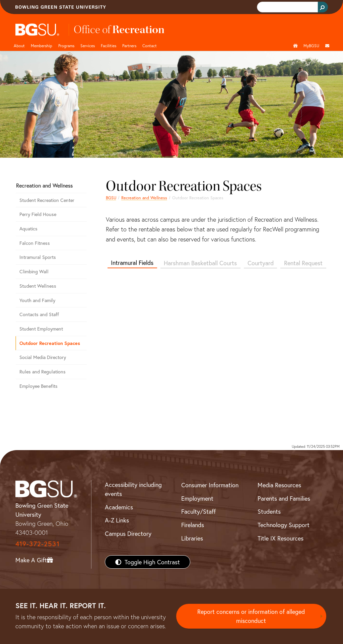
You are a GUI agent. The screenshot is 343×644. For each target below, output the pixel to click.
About (19, 46)
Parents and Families (284, 498)
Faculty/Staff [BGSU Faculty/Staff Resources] (198, 511)
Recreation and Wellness (144, 198)
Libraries (192, 538)
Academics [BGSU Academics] (119, 507)
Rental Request (303, 263)
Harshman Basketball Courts (200, 263)
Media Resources (279, 485)
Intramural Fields (132, 263)
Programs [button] (66, 46)
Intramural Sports (38, 257)
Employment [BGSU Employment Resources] (197, 498)
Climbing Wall (34, 271)
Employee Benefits (39, 386)
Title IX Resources (281, 538)
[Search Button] (323, 7)
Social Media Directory (43, 357)
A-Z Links (117, 520)
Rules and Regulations (43, 372)
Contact (150, 46)
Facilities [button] (109, 46)
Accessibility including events (133, 489)
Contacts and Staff (39, 314)
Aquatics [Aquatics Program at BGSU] (28, 229)
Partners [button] (129, 46)
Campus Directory (128, 533)
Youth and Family (37, 300)
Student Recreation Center (47, 200)
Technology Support (284, 525)
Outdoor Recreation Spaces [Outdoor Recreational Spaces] (50, 343)
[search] (287, 7)
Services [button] (88, 46)
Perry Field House (38, 214)
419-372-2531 (38, 544)
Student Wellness (38, 286)
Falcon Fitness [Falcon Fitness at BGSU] (35, 243)
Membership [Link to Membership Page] (42, 46)
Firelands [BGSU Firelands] (193, 525)
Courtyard (261, 263)
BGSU (111, 198)
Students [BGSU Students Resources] (269, 511)
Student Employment (41, 329)
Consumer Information (210, 485)
